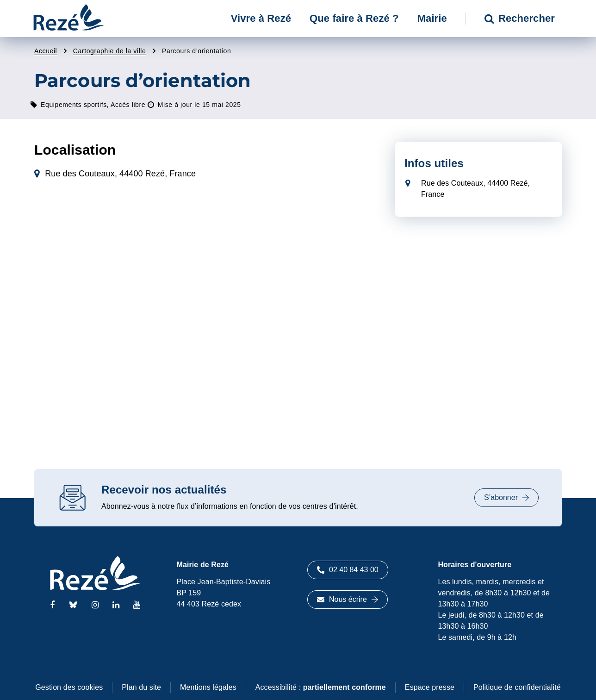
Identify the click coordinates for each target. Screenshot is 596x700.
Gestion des (69, 687)
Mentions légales (208, 687)
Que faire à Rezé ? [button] (354, 18)
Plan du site (141, 687)
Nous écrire (348, 599)
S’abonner (506, 497)
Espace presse (430, 687)
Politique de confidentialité (517, 687)
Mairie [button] (432, 18)
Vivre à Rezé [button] (261, 18)
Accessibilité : (321, 687)
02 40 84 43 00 (348, 570)
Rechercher (520, 18)
